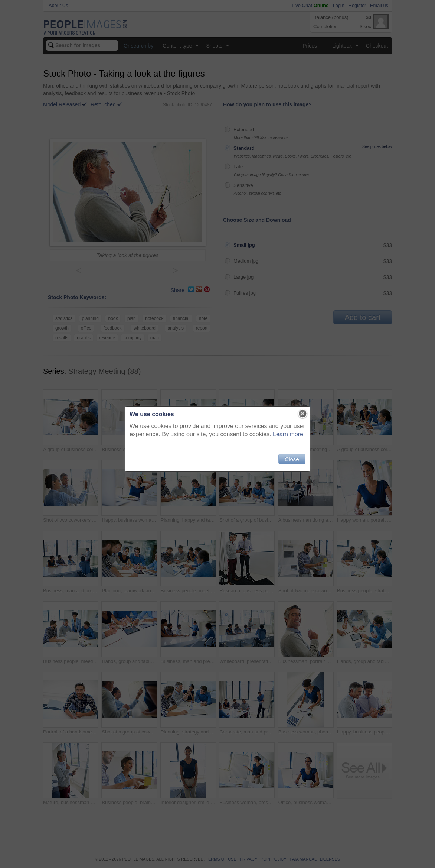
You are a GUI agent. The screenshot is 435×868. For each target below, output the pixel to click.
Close (292, 459)
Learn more (288, 434)
